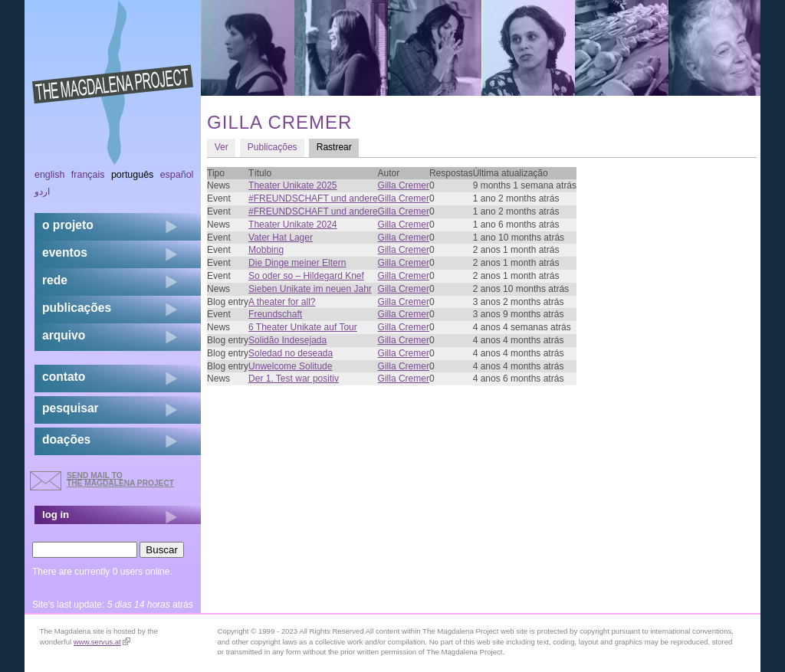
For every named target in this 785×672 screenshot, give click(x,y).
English (50, 175)
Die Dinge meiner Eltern (297, 263)
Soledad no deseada (291, 353)
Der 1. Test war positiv (294, 379)
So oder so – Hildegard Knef (306, 276)
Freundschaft (275, 314)
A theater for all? (282, 302)
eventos (65, 252)
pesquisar (71, 408)
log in (56, 515)
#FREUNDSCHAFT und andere (313, 198)
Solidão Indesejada (287, 340)
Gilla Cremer (404, 185)
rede (55, 280)
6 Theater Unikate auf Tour (303, 327)
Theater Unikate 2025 (292, 185)
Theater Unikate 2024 (292, 225)
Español (177, 175)
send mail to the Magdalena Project (120, 479)
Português (132, 175)
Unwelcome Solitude (290, 366)
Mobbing (266, 250)
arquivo (64, 335)
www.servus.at (102, 642)
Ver (222, 147)
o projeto (68, 225)
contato (64, 377)
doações (66, 439)
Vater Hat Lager (281, 238)
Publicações (273, 147)
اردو (42, 192)
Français (88, 175)
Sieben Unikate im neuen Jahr (310, 289)
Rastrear (338, 147)
